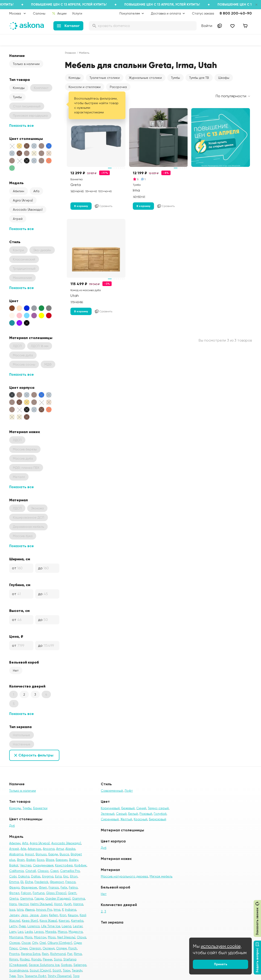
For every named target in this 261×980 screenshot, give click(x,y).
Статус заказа (203, 13)
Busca (64, 854)
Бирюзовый (158, 819)
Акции (59, 13)
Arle (23, 849)
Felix (64, 887)
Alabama (16, 854)
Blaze (50, 860)
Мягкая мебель (161, 876)
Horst (58, 904)
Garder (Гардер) (58, 898)
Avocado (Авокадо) (28, 210)
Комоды (19, 88)
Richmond (58, 954)
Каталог (68, 26)
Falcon (26, 893)
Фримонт (57, 882)
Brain (21, 860)
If (63, 909)
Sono (58, 959)
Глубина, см (20, 585)
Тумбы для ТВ (199, 78)
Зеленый (108, 814)
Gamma (78, 898)
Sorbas (66, 965)
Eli (22, 882)
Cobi (13, 876)
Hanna (78, 904)
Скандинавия (43, 865)
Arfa (36, 191)
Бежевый (128, 808)
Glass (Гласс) (56, 893)
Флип (43, 887)
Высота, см (19, 611)
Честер (26, 865)
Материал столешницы (31, 338)
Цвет (14, 301)
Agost (29, 854)
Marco (62, 932)
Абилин (19, 191)
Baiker (31, 860)
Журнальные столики (145, 78)
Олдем (61, 948)
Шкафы (224, 78)
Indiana (71, 909)
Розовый (146, 814)
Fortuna (39, 893)
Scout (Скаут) (40, 970)
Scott (57, 970)
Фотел (14, 893)
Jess (24, 915)
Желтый (126, 819)
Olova (81, 937)
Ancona (49, 849)
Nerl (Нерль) (66, 937)
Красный (141, 819)
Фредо (14, 887)
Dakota (24, 876)
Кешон (73, 915)
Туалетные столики (105, 78)
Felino (73, 887)
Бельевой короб (24, 662)
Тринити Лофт (35, 976)
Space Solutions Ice (44, 965)
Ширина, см (20, 559)
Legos (39, 932)
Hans (13, 904)
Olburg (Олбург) (60, 943)
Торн (67, 970)
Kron (63, 915)
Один (23, 948)
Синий (141, 808)
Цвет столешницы (26, 139)
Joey (44, 915)
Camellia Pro (70, 871)
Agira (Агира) (23, 200)
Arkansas (34, 849)
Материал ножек (25, 432)
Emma (14, 882)
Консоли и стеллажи (85, 87)
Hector (23, 904)
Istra (20, 909)
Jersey (14, 915)
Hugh (68, 904)
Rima (78, 954)
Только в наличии (26, 64)
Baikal (14, 865)
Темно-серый (158, 808)
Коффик (80, 865)
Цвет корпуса (22, 387)
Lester (78, 926)
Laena (67, 926)
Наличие (17, 56)
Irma (57, 909)
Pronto (14, 954)
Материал (19, 500)
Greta (14, 898)
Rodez (25, 959)
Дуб (12, 826)
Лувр (22, 926)
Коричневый (110, 808)
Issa (12, 909)
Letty (13, 926)
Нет (16, 670)
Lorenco (33, 926)
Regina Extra (31, 954)
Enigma (48, 876)
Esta (58, 876)
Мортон (40, 937)
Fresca (70, 882)
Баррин (62, 860)
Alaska (70, 849)
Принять (221, 964)
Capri (54, 871)
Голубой (160, 814)
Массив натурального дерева (124, 876)
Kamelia (77, 921)
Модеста (76, 932)
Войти (207, 26)
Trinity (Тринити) (59, 976)
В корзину (81, 206)
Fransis (54, 887)
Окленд (49, 948)
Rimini (14, 959)
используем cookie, (221, 946)
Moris (29, 937)
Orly (35, 943)
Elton (74, 876)
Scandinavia (19, 970)
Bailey (74, 860)
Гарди (39, 898)
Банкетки (40, 808)
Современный (112, 791)
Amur (60, 849)
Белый (133, 814)
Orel (43, 943)
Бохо (41, 860)
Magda (51, 932)
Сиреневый (110, 819)
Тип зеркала (20, 727)
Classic (43, 871)
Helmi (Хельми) (41, 904)
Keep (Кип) (30, 921)
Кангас (64, 921)
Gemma (26, 898)
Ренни (48, 959)
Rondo (36, 959)
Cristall (31, 871)
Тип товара (19, 80)
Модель (16, 183)
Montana (16, 937)
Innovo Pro (44, 909)
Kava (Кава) (48, 921)
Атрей (18, 219)
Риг (70, 954)
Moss (52, 937)
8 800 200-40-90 (236, 13)
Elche (29, 882)
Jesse (34, 915)
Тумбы (17, 97)
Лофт (129, 791)
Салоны (39, 13)
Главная (70, 53)
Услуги (77, 13)
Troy (20, 976)
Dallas (36, 876)
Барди (53, 854)
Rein (45, 954)
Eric (66, 876)
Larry (13, 932)
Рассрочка (118, 87)
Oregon (35, 948)
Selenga (80, 965)
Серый (121, 814)
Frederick (41, 882)
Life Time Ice (51, 926)
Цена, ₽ (16, 636)
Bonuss (41, 854)
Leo (20, 932)
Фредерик (29, 887)
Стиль (15, 242)
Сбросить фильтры (36, 755)
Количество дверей (27, 686)
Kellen (54, 915)
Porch (73, 948)
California (16, 871)
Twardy (77, 970)
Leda (29, 932)
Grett (72, 893)
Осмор (14, 943)
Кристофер (64, 865)
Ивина (30, 909)
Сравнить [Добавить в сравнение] (103, 206)
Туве (12, 976)
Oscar (26, 943)
